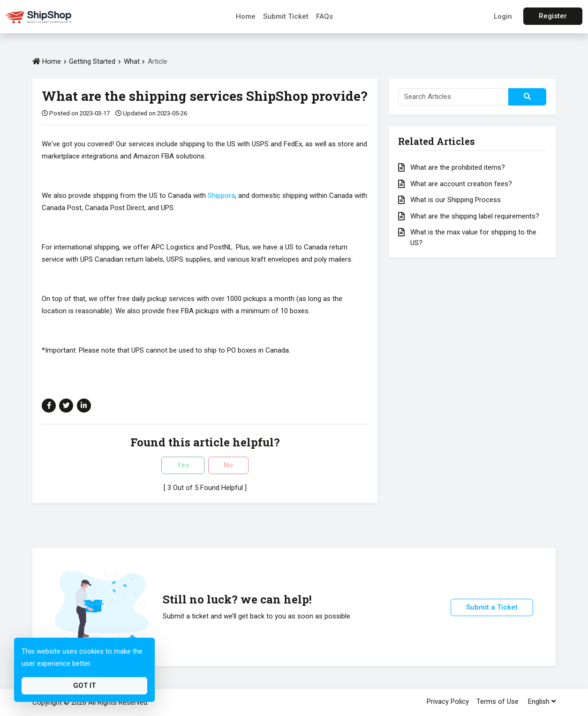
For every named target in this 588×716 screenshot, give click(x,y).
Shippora (221, 196)
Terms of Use (498, 701)
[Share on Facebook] (49, 406)
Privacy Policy (448, 701)
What (133, 61)
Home (246, 16)
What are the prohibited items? (458, 167)
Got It (84, 686)
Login (503, 16)
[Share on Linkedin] (84, 406)
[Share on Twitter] (66, 406)
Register (553, 16)
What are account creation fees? (461, 184)
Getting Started (92, 61)
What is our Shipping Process (456, 200)
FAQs (324, 16)
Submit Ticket (286, 16)
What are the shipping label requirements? (475, 216)
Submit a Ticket (492, 607)
